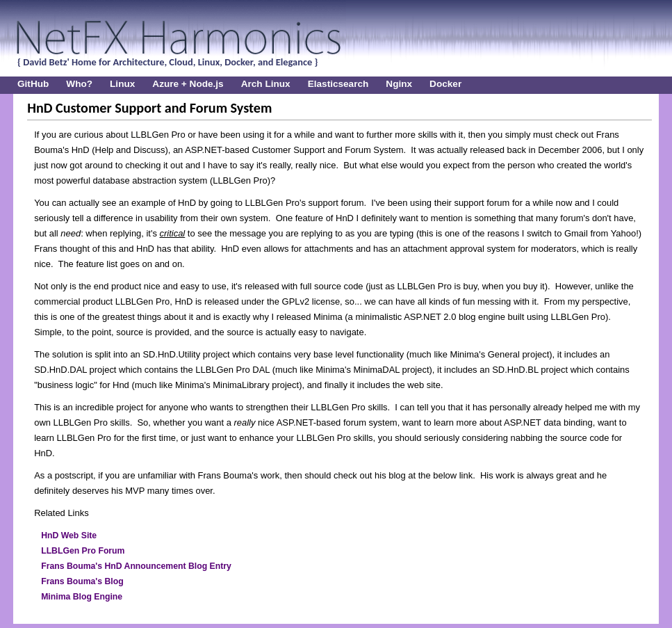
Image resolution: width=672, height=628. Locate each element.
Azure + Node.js (188, 84)
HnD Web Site (69, 536)
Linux (122, 84)
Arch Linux (266, 84)
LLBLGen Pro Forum (83, 551)
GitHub (33, 84)
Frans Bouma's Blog (82, 581)
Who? (79, 84)
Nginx (399, 84)
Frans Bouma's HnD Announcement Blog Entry (136, 566)
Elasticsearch (338, 84)
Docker (445, 84)
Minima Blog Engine (82, 597)
